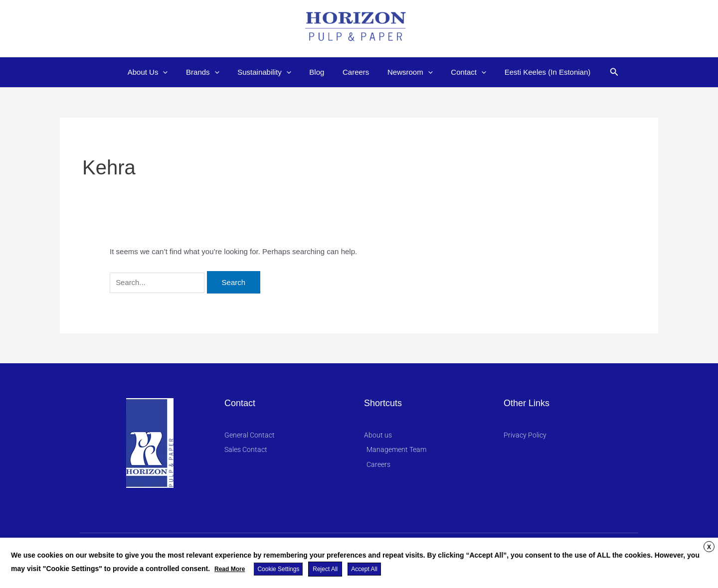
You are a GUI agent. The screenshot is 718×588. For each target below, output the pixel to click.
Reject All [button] (325, 570)
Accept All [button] (363, 570)
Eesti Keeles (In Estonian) (536, 72)
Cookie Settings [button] (278, 570)
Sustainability (269, 72)
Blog (319, 72)
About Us (159, 72)
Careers (354, 72)
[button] (601, 72)
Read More (230, 570)
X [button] (709, 548)
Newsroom (405, 72)
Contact (460, 72)
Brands (211, 72)
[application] (175, 72)
